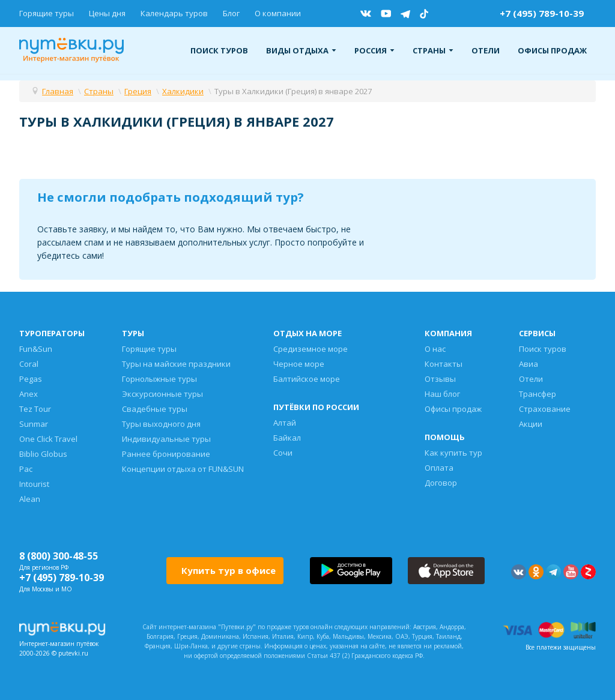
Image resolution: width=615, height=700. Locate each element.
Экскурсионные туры (162, 394)
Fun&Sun (36, 349)
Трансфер (538, 394)
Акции (531, 424)
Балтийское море (307, 379)
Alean (30, 499)
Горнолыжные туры (159, 379)
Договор (441, 483)
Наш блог (442, 394)
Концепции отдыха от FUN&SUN (183, 469)
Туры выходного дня (161, 424)
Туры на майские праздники (176, 364)
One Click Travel (48, 439)
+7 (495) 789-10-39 (542, 13)
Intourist (34, 484)
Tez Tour (35, 409)
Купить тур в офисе (229, 570)
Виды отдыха (301, 50)
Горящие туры (47, 13)
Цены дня (107, 13)
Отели (486, 50)
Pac (26, 469)
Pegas (31, 379)
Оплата (439, 468)
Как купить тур (453, 453)
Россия (374, 50)
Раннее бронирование (166, 454)
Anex (29, 394)
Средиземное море (311, 349)
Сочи (283, 453)
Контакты (444, 364)
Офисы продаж (552, 50)
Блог (231, 13)
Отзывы (440, 379)
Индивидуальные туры (166, 439)
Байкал (287, 438)
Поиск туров (219, 50)
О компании (278, 13)
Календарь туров (174, 13)
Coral (29, 364)
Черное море (299, 364)
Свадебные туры (155, 409)
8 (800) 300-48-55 (59, 556)
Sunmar (34, 424)
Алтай (285, 423)
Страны (433, 50)
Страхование (545, 409)
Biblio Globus (43, 454)
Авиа (529, 364)
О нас (435, 349)
